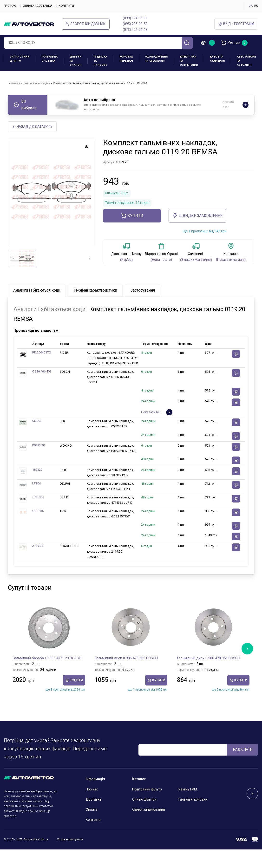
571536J (38, 497)
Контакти (66, 6)
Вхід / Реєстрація (236, 24)
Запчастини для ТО (20, 59)
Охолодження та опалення (156, 59)
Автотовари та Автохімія (246, 61)
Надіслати (243, 750)
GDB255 (38, 511)
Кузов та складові (217, 59)
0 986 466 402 (42, 371)
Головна (14, 83)
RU (256, 6)
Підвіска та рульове (101, 61)
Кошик (230, 43)
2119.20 (38, 546)
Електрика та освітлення (189, 61)
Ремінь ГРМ (188, 789)
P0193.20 (39, 445)
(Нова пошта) (161, 260)
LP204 (36, 483)
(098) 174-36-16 (135, 18)
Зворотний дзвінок (86, 24)
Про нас (10, 6)
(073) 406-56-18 (135, 30)
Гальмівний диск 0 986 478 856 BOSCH (209, 658)
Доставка (94, 799)
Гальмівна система (50, 59)
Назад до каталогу (32, 127)
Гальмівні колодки (37, 83)
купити (132, 216)
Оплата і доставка (37, 6)
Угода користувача (70, 839)
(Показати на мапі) (231, 260)
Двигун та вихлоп (76, 61)
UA (251, 6)
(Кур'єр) (126, 260)
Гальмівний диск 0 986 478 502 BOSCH (126, 658)
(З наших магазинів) (196, 260)
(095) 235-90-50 (135, 24)
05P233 (37, 421)
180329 (37, 470)
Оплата (92, 809)
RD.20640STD (42, 352)
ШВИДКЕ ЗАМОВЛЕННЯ (198, 216)
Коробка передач (126, 59)
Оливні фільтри (144, 799)
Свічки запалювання (149, 809)
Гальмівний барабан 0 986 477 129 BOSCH (47, 658)
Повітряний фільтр (147, 789)
